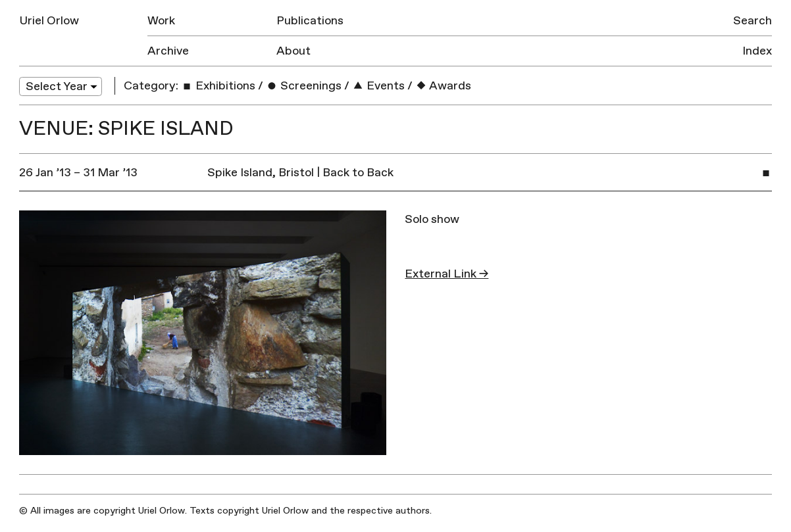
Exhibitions (218, 86)
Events (378, 86)
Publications (310, 21)
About (293, 51)
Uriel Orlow (49, 21)
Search (753, 21)
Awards (443, 86)
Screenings (304, 86)
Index (757, 51)
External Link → (447, 274)
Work (161, 21)
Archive (168, 51)
